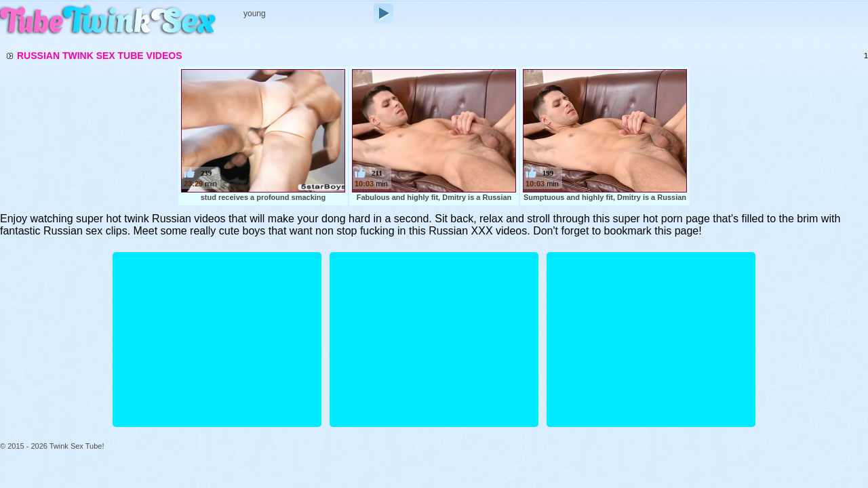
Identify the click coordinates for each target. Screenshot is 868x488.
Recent (247, 35)
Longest (298, 35)
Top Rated (355, 35)
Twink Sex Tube (108, 21)
